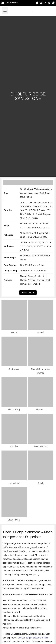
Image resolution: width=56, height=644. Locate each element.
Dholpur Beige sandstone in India (33, 638)
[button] (5, 11)
